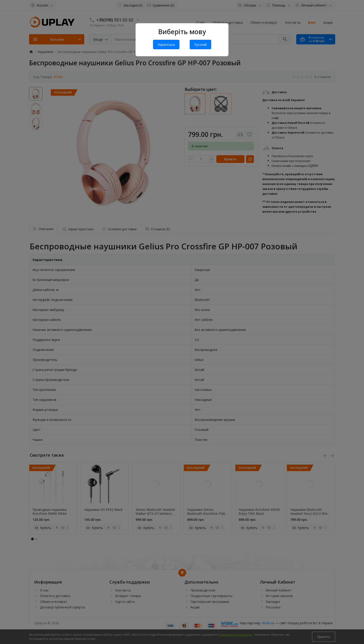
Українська (166, 45)
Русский (200, 45)
